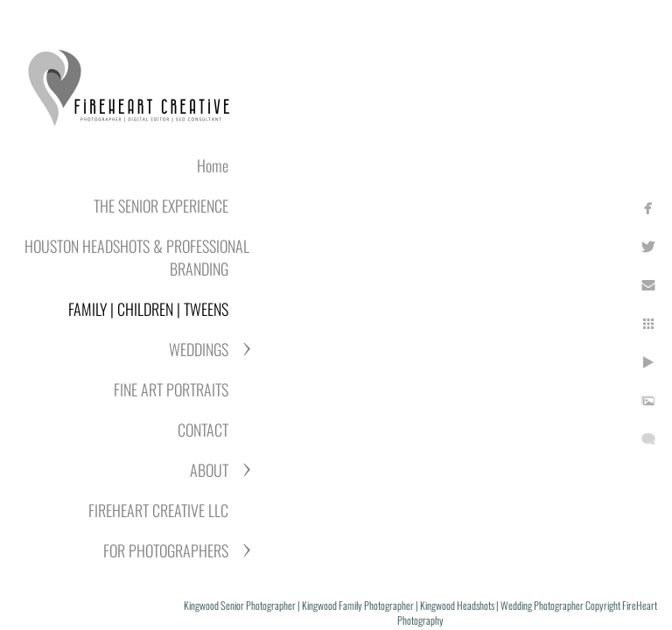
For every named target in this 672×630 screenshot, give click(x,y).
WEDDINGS (199, 349)
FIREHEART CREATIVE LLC (158, 510)
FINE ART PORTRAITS (171, 389)
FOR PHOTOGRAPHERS (166, 550)
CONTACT (203, 430)
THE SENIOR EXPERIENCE (161, 206)
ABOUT (209, 470)
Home (213, 165)
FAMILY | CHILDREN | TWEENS (148, 309)
